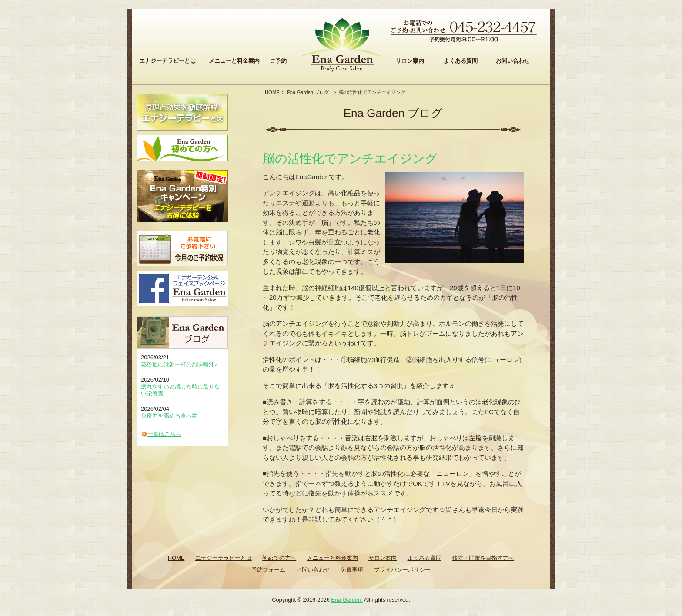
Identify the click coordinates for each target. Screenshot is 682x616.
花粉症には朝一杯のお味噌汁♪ (179, 364)
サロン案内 (410, 61)
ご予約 (278, 61)
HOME (272, 92)
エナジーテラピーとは (167, 61)
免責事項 (352, 570)
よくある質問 (461, 61)
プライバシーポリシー (402, 570)
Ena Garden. (347, 600)
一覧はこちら (164, 434)
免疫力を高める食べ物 (169, 416)
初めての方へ (279, 558)
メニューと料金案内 (234, 61)
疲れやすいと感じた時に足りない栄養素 (181, 390)
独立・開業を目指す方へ (483, 558)
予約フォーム (268, 570)
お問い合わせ (513, 61)
